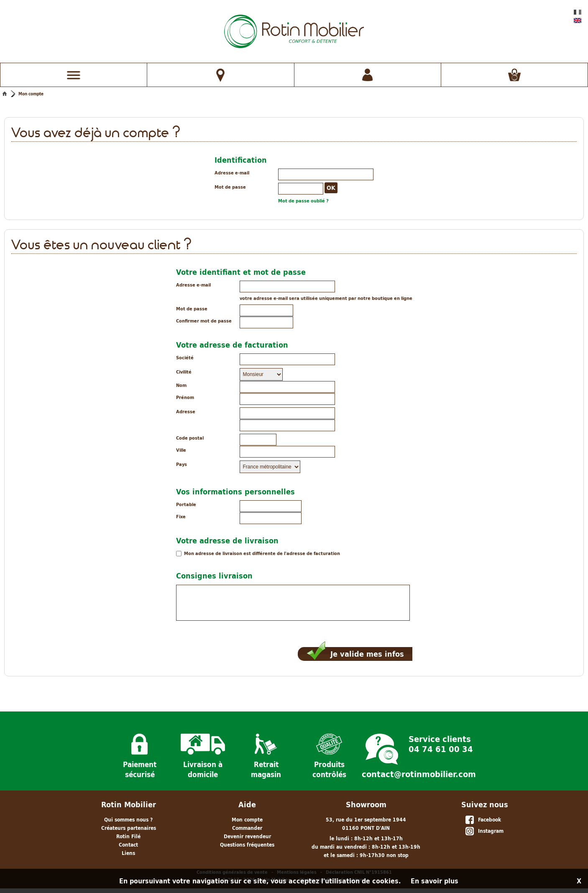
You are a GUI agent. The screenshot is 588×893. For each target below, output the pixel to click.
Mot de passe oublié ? (303, 201)
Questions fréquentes (247, 845)
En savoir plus (435, 881)
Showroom (366, 805)
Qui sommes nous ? (128, 820)
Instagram (484, 832)
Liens (128, 853)
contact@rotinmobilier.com (419, 774)
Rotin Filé (128, 836)
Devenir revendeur (247, 836)
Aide (247, 805)
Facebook (483, 820)
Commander (247, 828)
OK (331, 188)
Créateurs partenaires (129, 828)
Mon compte (31, 94)
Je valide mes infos (355, 654)
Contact (128, 845)
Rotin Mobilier (129, 805)
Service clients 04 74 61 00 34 (441, 743)
